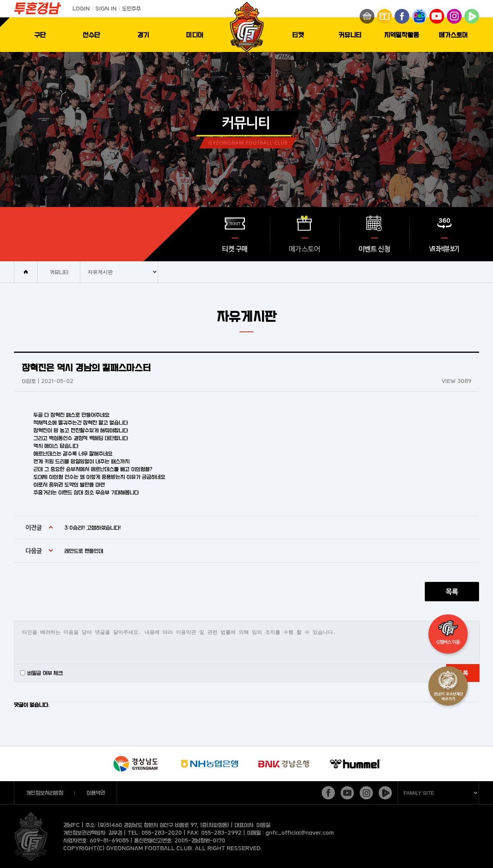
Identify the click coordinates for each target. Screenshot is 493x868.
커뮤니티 (350, 35)
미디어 (195, 35)
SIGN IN (106, 8)
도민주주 (131, 8)
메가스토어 (453, 35)
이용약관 (96, 793)
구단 (40, 35)
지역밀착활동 (402, 35)
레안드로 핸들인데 (84, 551)
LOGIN (81, 8)
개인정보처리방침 (45, 793)
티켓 (298, 35)
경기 (143, 35)
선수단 (91, 35)
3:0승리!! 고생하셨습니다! (93, 527)
